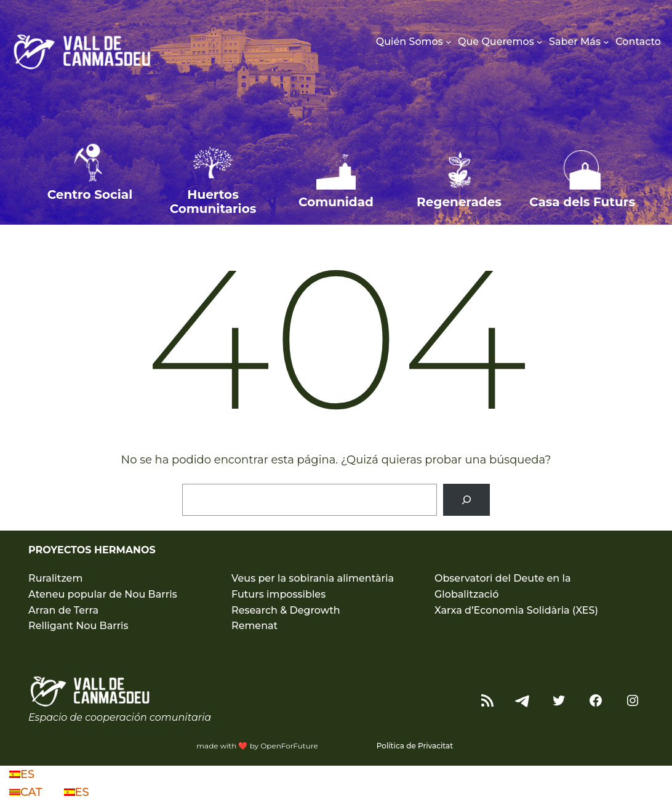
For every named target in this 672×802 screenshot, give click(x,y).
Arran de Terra (63, 610)
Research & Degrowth (286, 610)
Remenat (254, 626)
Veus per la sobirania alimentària (313, 578)
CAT (27, 792)
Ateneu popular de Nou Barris (103, 594)
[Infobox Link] (90, 181)
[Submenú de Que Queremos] (540, 42)
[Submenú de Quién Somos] (449, 42)
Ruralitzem (55, 578)
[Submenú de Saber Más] (606, 42)
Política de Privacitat (415, 746)
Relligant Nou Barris (78, 626)
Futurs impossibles (278, 594)
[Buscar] (466, 500)
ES (22, 774)
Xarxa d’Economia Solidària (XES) (516, 610)
